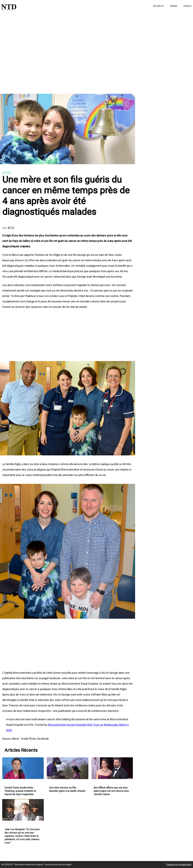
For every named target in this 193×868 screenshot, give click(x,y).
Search (187, 6)
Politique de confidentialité (179, 865)
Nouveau (6, 173)
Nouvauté (159, 6)
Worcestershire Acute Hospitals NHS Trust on (76, 725)
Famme (174, 6)
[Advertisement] (90, 51)
